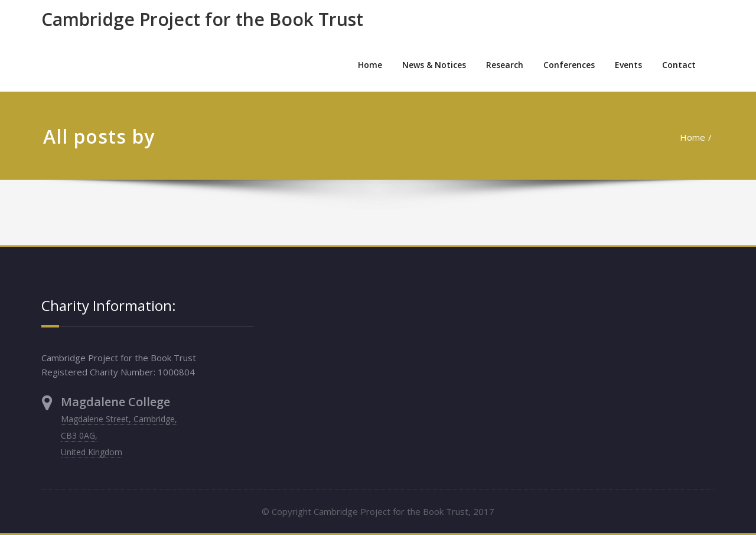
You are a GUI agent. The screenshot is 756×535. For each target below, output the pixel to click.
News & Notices (434, 65)
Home (370, 65)
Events (628, 65)
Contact (679, 65)
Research (505, 65)
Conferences (569, 65)
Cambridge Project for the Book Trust (202, 19)
